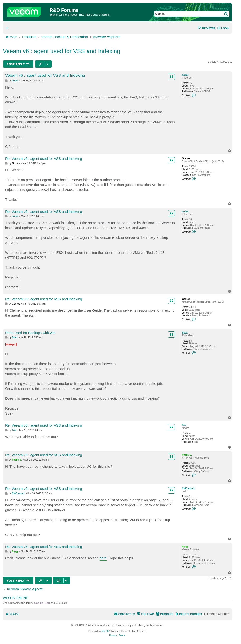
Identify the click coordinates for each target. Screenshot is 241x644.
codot (185, 75)
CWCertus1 (188, 489)
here (103, 558)
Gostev (186, 159)
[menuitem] (223, 28)
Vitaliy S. (187, 455)
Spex (185, 333)
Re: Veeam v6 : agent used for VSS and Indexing (44, 159)
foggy (185, 547)
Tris (184, 425)
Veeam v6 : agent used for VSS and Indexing (62, 51)
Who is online (15, 598)
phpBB (105, 631)
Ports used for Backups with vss (30, 333)
